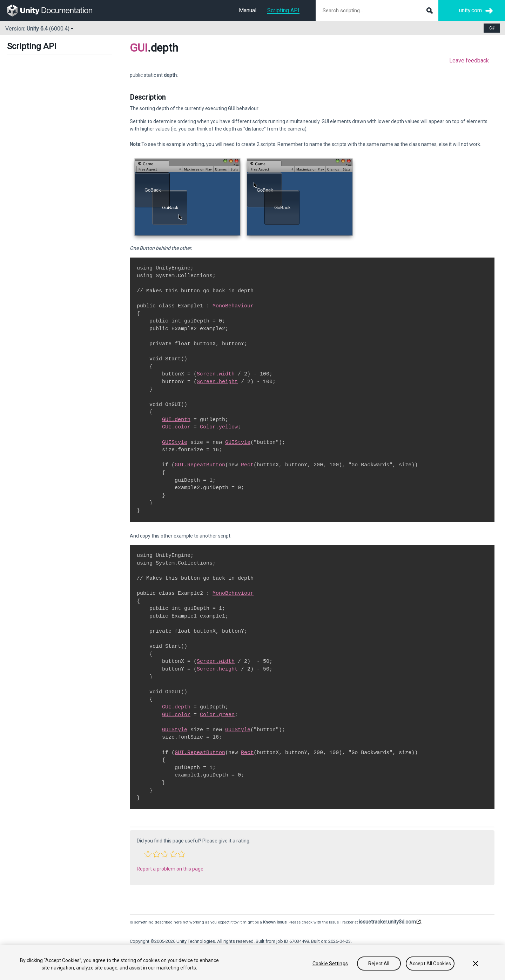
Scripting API (283, 10)
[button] (148, 854)
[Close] (476, 964)
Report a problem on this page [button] (170, 869)
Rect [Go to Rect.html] (247, 465)
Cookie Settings (330, 964)
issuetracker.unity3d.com (387, 922)
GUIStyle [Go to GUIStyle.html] (175, 442)
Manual (248, 10)
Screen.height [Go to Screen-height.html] (217, 382)
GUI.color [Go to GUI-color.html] (176, 427)
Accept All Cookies (430, 964)
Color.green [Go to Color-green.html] (217, 715)
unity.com (470, 10)
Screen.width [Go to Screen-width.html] (216, 374)
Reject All (379, 964)
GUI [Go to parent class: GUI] (139, 48)
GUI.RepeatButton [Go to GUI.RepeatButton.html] (200, 465)
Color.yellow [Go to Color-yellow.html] (219, 427)
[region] (252, 962)
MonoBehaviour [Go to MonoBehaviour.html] (233, 306)
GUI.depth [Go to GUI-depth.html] (176, 420)
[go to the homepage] (55, 11)
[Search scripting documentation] (377, 11)
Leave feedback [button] (469, 61)
